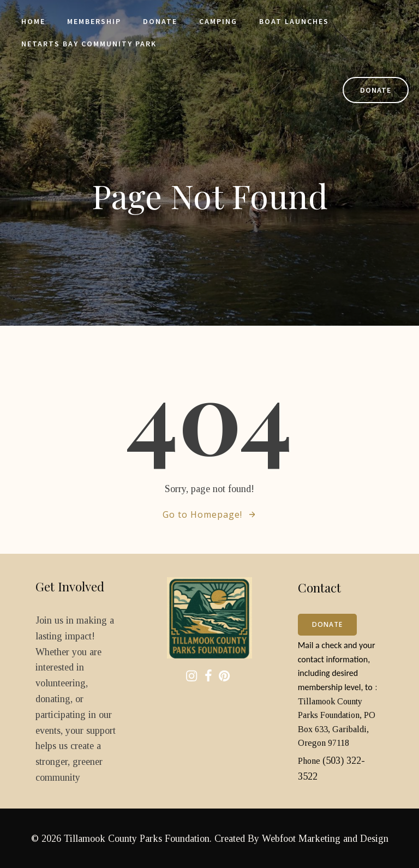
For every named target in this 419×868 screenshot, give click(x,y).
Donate (161, 22)
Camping (219, 22)
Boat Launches (295, 22)
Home (34, 22)
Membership (95, 22)
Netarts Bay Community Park (89, 44)
